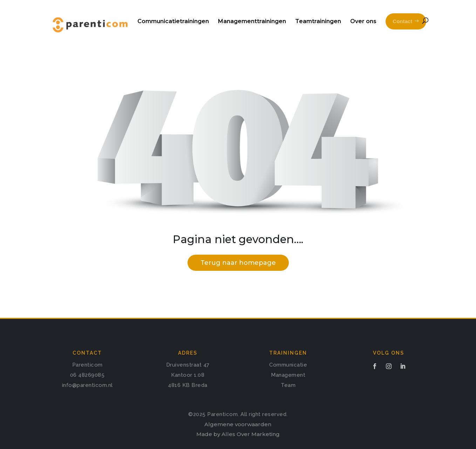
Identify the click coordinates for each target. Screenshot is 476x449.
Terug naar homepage (238, 263)
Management (288, 375)
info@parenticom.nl (87, 385)
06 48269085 (87, 375)
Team (288, 385)
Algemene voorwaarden (238, 424)
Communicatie (288, 365)
